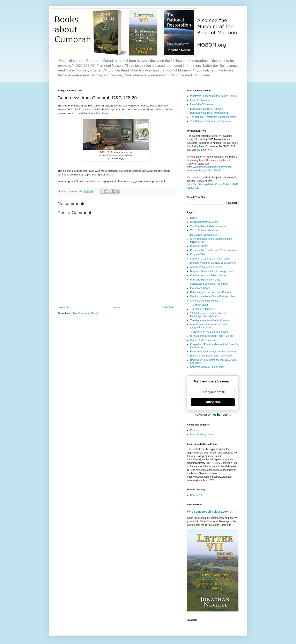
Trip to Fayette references (204, 230)
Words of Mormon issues (204, 340)
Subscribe (213, 402)
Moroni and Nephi (200, 288)
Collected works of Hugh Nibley (207, 367)
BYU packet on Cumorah (204, 235)
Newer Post (65, 307)
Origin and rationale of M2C (205, 222)
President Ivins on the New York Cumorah (213, 250)
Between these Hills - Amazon (206, 109)
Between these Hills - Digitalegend (209, 113)
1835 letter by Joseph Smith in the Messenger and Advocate (209, 315)
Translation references (202, 309)
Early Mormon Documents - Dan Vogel (211, 356)
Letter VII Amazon (200, 100)
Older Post (168, 307)
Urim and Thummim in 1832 (205, 280)
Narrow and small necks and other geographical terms (209, 326)
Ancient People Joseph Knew (206, 267)
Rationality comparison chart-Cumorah (211, 292)
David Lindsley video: (202, 435)
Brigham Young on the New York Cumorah (213, 263)
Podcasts (195, 430)
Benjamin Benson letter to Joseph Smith (212, 271)
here (202, 146)
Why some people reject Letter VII (210, 512)
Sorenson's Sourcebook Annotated (209, 284)
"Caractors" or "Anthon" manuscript (209, 332)
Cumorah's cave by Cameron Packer (210, 259)
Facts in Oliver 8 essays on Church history (213, 352)
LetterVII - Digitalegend (203, 104)
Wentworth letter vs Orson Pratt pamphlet (213, 296)
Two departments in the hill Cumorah (210, 320)
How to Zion (197, 495)
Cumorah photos (199, 246)
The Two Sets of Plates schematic (209, 226)
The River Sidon (199, 305)
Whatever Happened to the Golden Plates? (214, 96)
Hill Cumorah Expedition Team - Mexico (212, 336)
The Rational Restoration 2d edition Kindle (213, 117)
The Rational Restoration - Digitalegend (212, 121)
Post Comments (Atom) (85, 313)
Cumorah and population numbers (209, 275)
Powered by (213, 415)
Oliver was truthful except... (205, 301)
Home (117, 307)
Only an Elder (198, 254)
